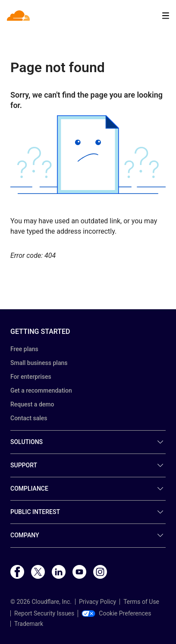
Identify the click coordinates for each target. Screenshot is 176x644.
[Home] (19, 16)
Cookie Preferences (116, 613)
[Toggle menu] (166, 16)
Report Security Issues (44, 613)
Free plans (24, 349)
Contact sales (29, 418)
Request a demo (32, 404)
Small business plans (39, 363)
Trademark (29, 624)
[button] (88, 155)
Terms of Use (141, 602)
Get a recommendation (41, 390)
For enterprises (31, 377)
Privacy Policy (97, 602)
